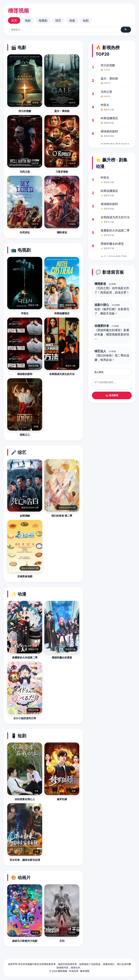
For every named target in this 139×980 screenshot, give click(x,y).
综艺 (58, 20)
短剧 (86, 20)
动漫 (72, 20)
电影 (28, 20)
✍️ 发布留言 (112, 395)
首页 (14, 20)
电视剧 (43, 20)
